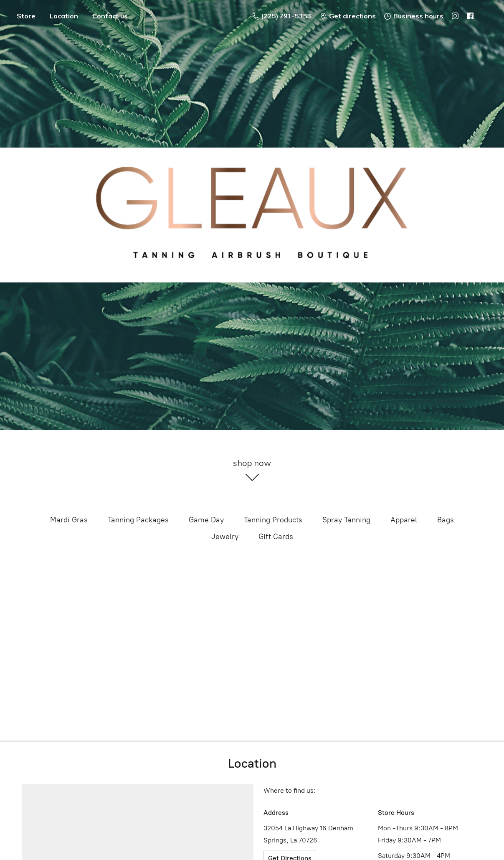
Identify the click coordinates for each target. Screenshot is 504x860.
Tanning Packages (138, 520)
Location (64, 16)
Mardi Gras (69, 520)
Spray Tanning (346, 520)
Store (26, 16)
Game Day (206, 520)
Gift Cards (276, 537)
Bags (446, 520)
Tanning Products (273, 520)
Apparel (404, 520)
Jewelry (225, 537)
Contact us (110, 16)
